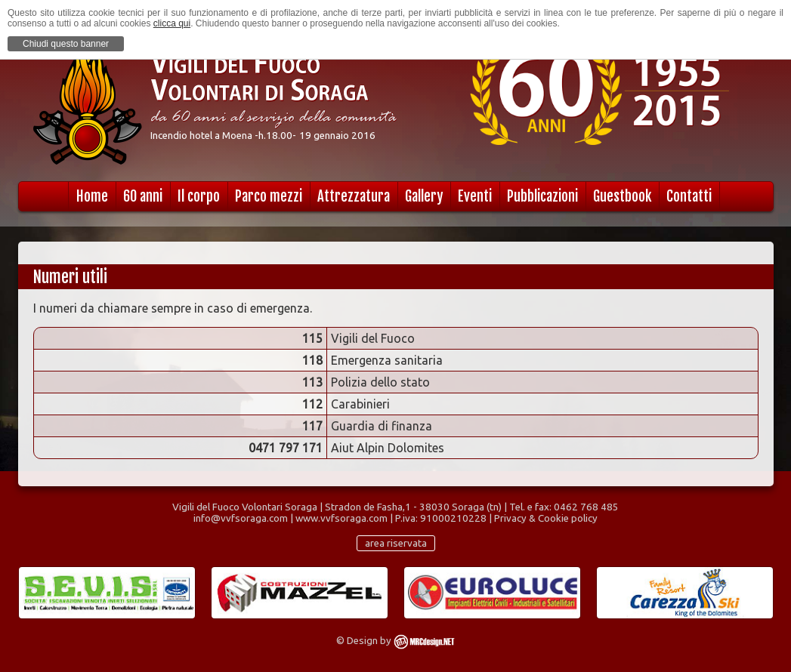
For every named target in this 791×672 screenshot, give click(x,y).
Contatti (689, 196)
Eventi (475, 196)
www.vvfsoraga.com (341, 518)
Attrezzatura (354, 196)
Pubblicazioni (542, 196)
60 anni (143, 196)
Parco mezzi (269, 196)
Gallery (424, 196)
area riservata (396, 543)
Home (92, 196)
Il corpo (199, 196)
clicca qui (172, 23)
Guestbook (622, 196)
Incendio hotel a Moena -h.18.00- (223, 136)
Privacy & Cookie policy (546, 518)
